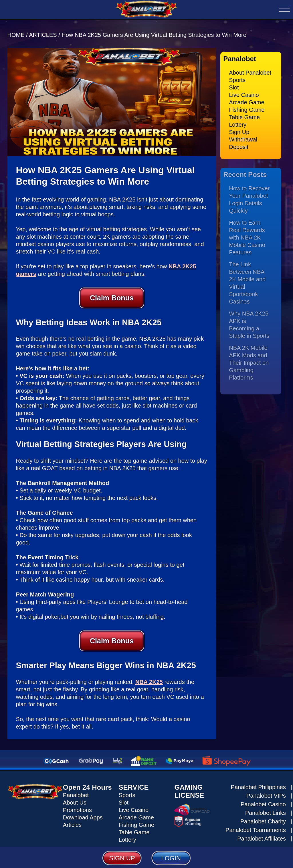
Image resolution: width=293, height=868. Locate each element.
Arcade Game (247, 101)
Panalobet (76, 794)
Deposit (239, 145)
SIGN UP (122, 858)
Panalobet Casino (263, 803)
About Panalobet (250, 71)
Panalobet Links (266, 811)
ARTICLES (43, 33)
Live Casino (244, 93)
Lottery (238, 123)
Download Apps (83, 816)
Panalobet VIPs (266, 794)
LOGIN (171, 858)
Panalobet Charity (263, 820)
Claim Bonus (112, 296)
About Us (75, 801)
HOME (17, 33)
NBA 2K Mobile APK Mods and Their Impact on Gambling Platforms (249, 361)
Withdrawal (243, 138)
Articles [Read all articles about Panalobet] (72, 823)
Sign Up (239, 131)
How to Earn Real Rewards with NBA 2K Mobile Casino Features (247, 236)
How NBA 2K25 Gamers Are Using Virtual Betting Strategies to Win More (154, 33)
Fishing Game (247, 108)
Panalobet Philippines (258, 785)
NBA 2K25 (149, 680)
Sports (237, 79)
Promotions (77, 809)
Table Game (244, 116)
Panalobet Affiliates (262, 837)
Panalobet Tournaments (256, 828)
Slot (234, 86)
